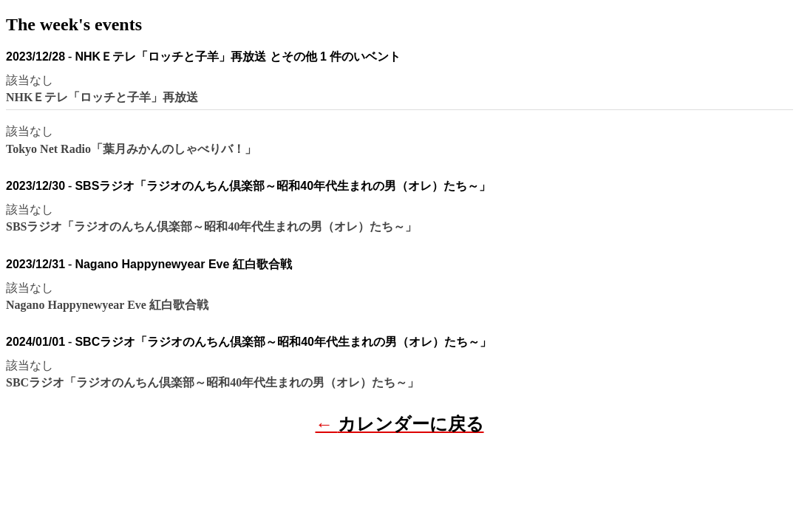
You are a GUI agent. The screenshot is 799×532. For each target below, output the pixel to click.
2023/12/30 (35, 186)
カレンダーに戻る (411, 424)
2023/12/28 (35, 57)
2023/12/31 (35, 264)
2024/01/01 (35, 342)
